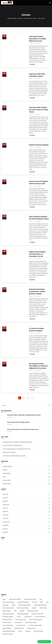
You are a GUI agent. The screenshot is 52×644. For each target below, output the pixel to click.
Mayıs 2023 (27, 525)
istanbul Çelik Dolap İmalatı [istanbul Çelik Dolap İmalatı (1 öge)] (40, 605)
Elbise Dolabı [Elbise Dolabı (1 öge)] (5, 605)
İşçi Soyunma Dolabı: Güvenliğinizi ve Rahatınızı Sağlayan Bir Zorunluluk (38, 366)
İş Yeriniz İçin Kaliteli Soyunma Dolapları (36, 330)
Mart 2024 (27, 508)
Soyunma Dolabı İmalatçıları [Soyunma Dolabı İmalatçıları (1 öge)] (36, 620)
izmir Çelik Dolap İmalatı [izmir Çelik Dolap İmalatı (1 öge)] (8, 608)
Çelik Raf (27, 470)
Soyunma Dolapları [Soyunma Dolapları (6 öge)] (7, 622)
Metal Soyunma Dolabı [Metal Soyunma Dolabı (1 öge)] (33, 611)
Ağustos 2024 (27, 505)
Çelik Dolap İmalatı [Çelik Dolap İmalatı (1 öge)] (31, 628)
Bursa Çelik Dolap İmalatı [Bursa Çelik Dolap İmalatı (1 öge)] (23, 602)
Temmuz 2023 (27, 522)
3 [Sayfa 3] (28, 398)
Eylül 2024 (27, 501)
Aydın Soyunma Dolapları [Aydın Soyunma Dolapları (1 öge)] (8, 602)
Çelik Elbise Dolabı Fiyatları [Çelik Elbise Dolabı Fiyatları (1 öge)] (9, 631)
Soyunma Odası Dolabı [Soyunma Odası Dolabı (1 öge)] (8, 625)
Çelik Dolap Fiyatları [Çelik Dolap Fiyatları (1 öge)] (19, 628)
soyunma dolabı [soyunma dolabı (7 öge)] (28, 617)
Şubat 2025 (27, 494)
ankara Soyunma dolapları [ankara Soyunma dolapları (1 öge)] (15, 599)
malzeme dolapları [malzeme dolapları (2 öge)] (7, 611)
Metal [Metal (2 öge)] (15, 611)
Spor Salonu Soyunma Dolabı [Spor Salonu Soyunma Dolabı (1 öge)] (35, 625)
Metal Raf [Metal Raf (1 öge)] (22, 611)
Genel (27, 477)
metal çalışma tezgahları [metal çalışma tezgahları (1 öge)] (23, 614)
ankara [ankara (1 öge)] (4, 599)
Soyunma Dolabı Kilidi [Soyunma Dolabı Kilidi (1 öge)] (40, 617)
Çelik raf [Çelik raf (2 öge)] (20, 631)
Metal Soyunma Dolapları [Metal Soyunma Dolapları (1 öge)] (8, 614)
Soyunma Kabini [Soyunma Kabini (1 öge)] (18, 622)
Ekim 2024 (27, 498)
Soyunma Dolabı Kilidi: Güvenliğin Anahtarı (37, 75)
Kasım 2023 (27, 519)
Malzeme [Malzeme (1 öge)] (34, 608)
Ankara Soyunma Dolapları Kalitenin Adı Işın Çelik (39, 182)
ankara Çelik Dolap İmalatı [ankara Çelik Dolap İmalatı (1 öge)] (30, 599)
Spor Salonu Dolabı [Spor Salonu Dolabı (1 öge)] (21, 625)
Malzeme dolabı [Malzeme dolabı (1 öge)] (43, 608)
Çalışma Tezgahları (27, 467)
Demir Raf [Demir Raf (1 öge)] (34, 602)
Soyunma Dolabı (27, 484)
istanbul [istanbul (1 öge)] (14, 605)
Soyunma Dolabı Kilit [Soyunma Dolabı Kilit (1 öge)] (7, 620)
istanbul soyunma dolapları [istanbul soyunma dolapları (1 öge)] (25, 605)
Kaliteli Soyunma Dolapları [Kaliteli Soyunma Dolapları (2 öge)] (23, 608)
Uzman (31, 43)
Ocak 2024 (27, 515)
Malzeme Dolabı (27, 480)
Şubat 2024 (27, 512)
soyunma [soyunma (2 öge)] (19, 617)
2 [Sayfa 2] (24, 398)
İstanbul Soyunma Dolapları (39, 145)
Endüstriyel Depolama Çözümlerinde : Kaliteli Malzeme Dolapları (37, 291)
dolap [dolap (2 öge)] (47, 602)
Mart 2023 (27, 529)
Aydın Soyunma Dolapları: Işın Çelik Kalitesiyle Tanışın (39, 218)
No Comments (38, 43)
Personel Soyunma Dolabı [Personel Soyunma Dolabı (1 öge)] (38, 614)
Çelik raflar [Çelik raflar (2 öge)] (28, 631)
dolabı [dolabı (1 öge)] (41, 602)
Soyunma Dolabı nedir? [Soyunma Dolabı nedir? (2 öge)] (21, 620)
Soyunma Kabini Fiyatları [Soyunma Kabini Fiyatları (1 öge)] (31, 622)
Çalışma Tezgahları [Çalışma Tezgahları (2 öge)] (7, 628)
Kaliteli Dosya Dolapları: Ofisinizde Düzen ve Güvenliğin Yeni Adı (38, 254)
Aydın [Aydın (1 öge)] (41, 599)
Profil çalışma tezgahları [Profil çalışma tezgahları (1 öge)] (8, 617)
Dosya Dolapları (27, 473)
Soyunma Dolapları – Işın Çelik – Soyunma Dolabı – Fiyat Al (22, 18)
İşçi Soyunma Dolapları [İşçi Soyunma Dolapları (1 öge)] (8, 634)
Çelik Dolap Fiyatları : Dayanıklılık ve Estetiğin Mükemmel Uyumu (38, 39)
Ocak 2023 (27, 532)
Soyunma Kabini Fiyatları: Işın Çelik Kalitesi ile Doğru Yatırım (39, 110)
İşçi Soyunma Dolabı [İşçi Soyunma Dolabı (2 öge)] (38, 631)
